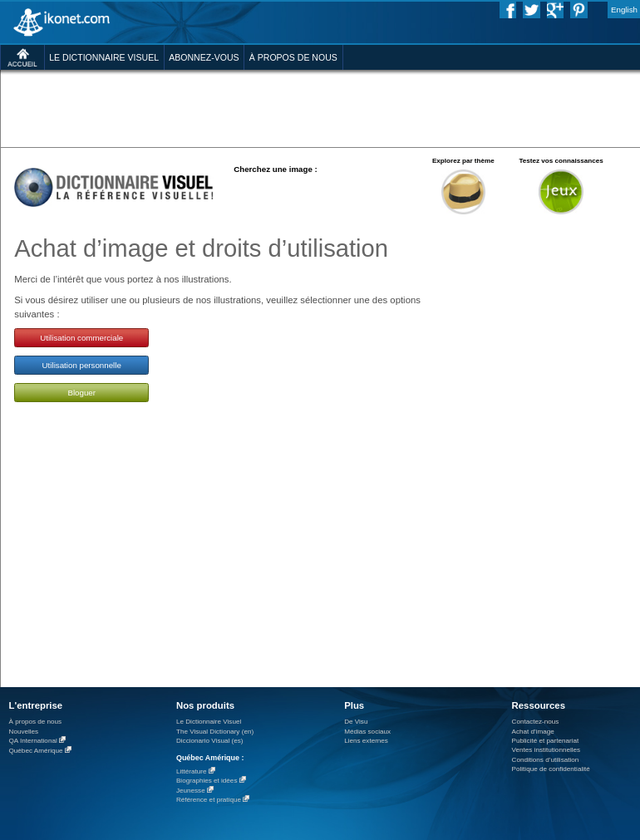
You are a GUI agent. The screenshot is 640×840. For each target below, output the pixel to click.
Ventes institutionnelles (546, 750)
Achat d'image (533, 732)
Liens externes (366, 741)
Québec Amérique (36, 751)
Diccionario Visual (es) (210, 741)
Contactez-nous (536, 722)
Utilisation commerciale (81, 338)
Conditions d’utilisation (546, 760)
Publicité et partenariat (546, 741)
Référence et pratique (209, 800)
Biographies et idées (207, 781)
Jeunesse (191, 791)
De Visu (356, 722)
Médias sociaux (367, 732)
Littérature (192, 771)
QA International (33, 741)
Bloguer (81, 393)
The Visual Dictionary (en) (215, 732)
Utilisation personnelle (82, 365)
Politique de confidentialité (551, 769)
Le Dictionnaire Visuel (209, 722)
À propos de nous (36, 722)
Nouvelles (24, 732)
